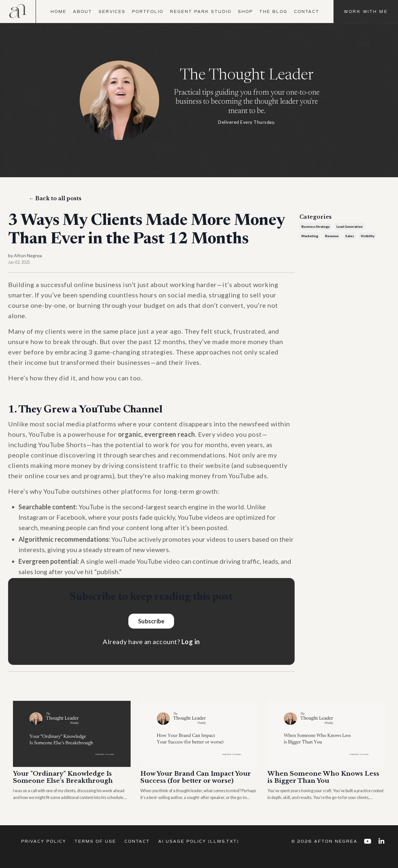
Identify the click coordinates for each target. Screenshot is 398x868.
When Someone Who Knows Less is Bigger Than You (326, 780)
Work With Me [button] (366, 12)
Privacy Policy (44, 852)
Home (59, 12)
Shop (245, 12)
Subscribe (151, 622)
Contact (307, 12)
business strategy (316, 228)
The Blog (273, 12)
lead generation (350, 228)
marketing (310, 237)
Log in (191, 643)
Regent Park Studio (201, 12)
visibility (368, 237)
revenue (332, 237)
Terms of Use (95, 852)
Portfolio (148, 12)
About (82, 12)
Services (112, 12)
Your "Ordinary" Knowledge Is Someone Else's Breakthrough (66, 780)
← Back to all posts (55, 200)
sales (350, 237)
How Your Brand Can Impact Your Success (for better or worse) (191, 783)
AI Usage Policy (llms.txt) (199, 852)
